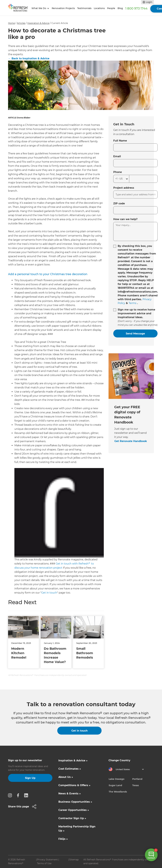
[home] (19, 8)
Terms (132, 303)
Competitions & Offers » (74, 785)
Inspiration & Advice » (73, 761)
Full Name (120, 141)
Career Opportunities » (74, 810)
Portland (137, 779)
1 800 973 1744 (136, 8)
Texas (136, 785)
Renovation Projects (63, 8)
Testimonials (84, 8)
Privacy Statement (47, 860)
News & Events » (70, 794)
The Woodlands (118, 792)
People (111, 8)
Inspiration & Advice (38, 23)
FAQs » (63, 839)
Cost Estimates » (70, 769)
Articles (21, 23)
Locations (99, 8)
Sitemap (74, 860)
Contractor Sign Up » (72, 818)
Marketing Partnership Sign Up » (77, 829)
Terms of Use (44, 863)
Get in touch (49, 593)
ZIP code (119, 203)
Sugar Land (115, 785)
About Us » (66, 777)
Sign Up (30, 778)
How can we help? (125, 219)
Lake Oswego (117, 779)
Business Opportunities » (75, 802)
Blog (120, 8)
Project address (124, 188)
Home (11, 23)
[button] (40, 8)
